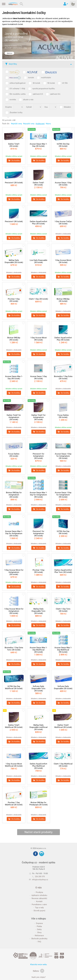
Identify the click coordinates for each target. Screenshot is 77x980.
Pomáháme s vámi (38, 905)
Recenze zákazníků (38, 898)
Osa (46, 107)
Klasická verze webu (38, 964)
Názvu (48, 124)
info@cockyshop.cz (40, 880)
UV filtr (65, 83)
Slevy (39, 932)
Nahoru (39, 971)
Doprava (39, 923)
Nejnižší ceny (16, 124)
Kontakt (38, 901)
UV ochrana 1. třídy (17, 89)
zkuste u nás (28, 100)
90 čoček (51, 83)
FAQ (39, 942)
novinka (13, 100)
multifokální (46, 78)
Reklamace (38, 936)
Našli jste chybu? (39, 977)
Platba (38, 926)
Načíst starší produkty (38, 832)
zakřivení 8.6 (55, 94)
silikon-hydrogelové (18, 83)
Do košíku (14, 160)
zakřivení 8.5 (38, 94)
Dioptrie (9, 107)
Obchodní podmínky (38, 939)
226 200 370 (38, 877)
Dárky (38, 929)
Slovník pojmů (39, 911)
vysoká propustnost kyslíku (44, 89)
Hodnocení (40, 124)
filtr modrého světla (18, 94)
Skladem (67, 107)
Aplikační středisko (39, 895)
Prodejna (39, 892)
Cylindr (29, 107)
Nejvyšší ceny (29, 124)
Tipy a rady (38, 908)
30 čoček (36, 83)
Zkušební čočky (16, 113)
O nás (38, 888)
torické (31, 78)
